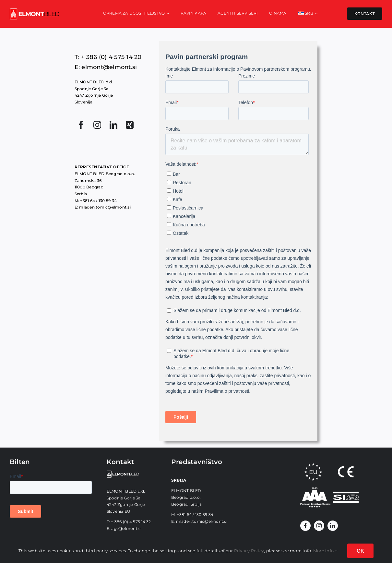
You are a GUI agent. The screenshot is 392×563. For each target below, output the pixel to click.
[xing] (130, 125)
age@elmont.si (126, 528)
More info (325, 551)
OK (360, 551)
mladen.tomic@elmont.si (202, 521)
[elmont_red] (35, 11)
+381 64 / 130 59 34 (195, 515)
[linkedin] (113, 125)
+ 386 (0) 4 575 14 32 (131, 522)
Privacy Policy (249, 551)
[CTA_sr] (315, 490)
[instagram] (97, 125)
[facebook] (81, 125)
